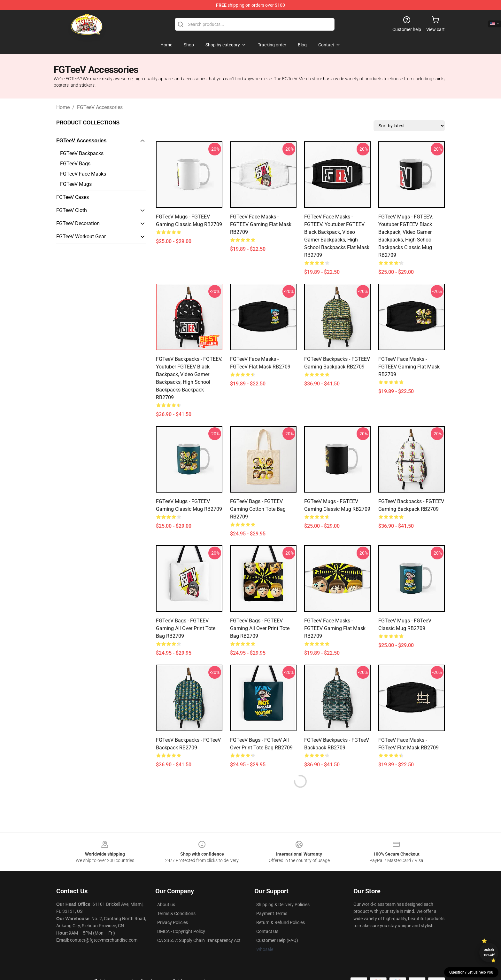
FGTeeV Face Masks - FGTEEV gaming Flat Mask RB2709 (261, 224)
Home (63, 107)
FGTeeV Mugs (76, 184)
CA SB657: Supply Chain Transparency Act (199, 940)
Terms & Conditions (176, 913)
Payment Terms (272, 913)
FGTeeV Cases (73, 197)
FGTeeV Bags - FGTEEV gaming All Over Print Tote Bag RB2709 (186, 628)
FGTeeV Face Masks (83, 174)
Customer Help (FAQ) (277, 940)
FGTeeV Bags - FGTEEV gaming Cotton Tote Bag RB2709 (258, 509)
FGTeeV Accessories (100, 107)
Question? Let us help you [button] (471, 972)
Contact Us (267, 931)
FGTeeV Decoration (78, 223)
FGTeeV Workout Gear (81, 237)
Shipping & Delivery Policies (283, 905)
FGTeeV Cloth (72, 210)
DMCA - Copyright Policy (181, 931)
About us (166, 905)
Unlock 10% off (489, 952)
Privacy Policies (173, 922)
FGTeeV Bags (75, 164)
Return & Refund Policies (281, 922)
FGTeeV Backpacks (82, 153)
